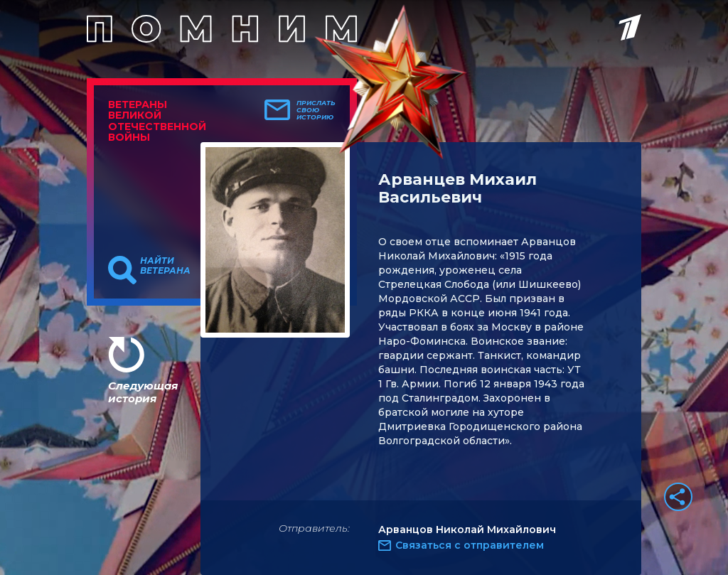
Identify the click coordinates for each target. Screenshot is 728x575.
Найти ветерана (165, 266)
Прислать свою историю (316, 110)
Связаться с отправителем (470, 545)
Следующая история (143, 392)
